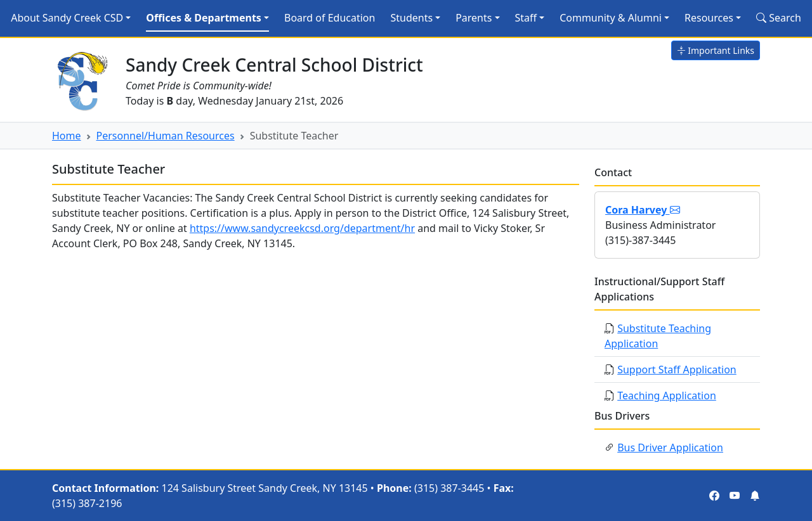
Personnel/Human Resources (166, 136)
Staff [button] (526, 18)
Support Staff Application (677, 370)
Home (67, 136)
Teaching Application (667, 396)
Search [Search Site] (779, 18)
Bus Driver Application (670, 447)
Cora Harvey (643, 210)
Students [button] (411, 18)
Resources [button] (709, 18)
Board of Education (330, 18)
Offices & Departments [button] (204, 18)
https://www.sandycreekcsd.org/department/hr (302, 228)
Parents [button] (474, 18)
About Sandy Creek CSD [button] (67, 18)
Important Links (716, 50)
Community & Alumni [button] (611, 18)
